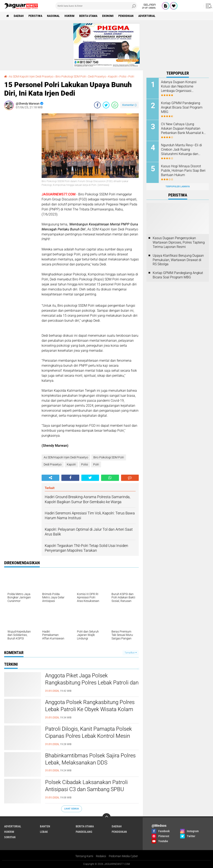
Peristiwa (35, 16)
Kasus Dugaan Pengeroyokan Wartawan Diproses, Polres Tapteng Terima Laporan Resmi (179, 242)
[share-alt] (50, 478)
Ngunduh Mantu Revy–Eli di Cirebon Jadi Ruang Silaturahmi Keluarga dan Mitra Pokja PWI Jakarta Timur (181, 150)
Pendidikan (126, 16)
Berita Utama (88, 16)
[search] (96, 6)
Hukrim (69, 16)
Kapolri (71, 464)
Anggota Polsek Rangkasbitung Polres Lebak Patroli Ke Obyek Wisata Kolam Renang (90, 709)
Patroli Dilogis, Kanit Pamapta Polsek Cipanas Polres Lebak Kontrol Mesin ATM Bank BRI (89, 736)
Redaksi (101, 856)
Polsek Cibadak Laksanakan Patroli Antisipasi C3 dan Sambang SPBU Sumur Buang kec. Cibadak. (86, 789)
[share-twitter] (106, 105)
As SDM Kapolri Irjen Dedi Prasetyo (66, 457)
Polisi (85, 464)
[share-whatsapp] (115, 105)
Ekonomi (108, 16)
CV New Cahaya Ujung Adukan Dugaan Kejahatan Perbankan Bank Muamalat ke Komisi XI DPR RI (183, 129)
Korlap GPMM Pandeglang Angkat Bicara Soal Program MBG (182, 107)
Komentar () (129, 105)
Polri (96, 464)
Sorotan (10, 837)
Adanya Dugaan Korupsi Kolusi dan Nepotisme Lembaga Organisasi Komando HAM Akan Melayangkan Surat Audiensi (182, 86)
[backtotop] (106, 817)
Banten (45, 826)
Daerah (19, 16)
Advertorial (147, 16)
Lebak (44, 832)
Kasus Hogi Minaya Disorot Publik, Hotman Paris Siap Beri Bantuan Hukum (183, 171)
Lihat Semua (72, 809)
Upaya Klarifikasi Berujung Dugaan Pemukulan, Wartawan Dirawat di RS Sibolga (178, 260)
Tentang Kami (84, 856)
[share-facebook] (97, 105)
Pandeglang (84, 832)
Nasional (53, 16)
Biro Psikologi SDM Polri (109, 457)
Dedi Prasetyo (53, 464)
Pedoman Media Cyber (123, 856)
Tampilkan (131, 653)
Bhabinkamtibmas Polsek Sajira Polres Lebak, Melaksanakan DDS (90, 759)
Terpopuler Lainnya (178, 187)
